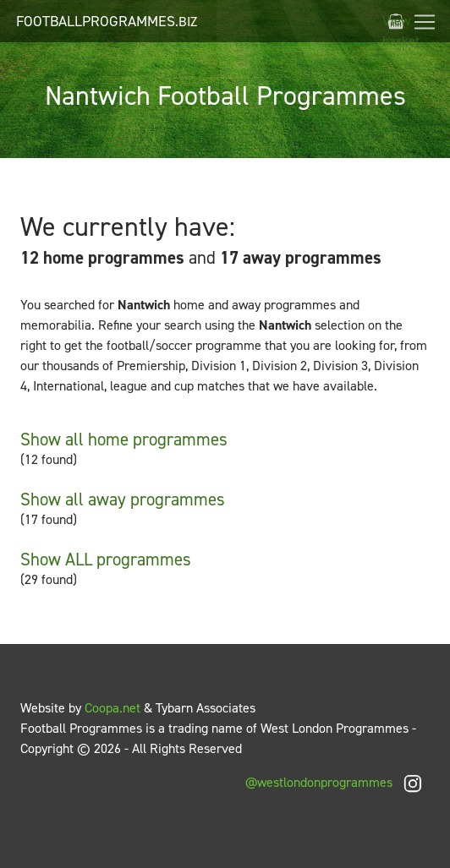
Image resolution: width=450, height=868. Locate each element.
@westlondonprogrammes (337, 782)
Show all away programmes (123, 500)
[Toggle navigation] (425, 22)
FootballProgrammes (107, 21)
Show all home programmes (124, 439)
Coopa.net (112, 708)
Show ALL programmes (106, 560)
